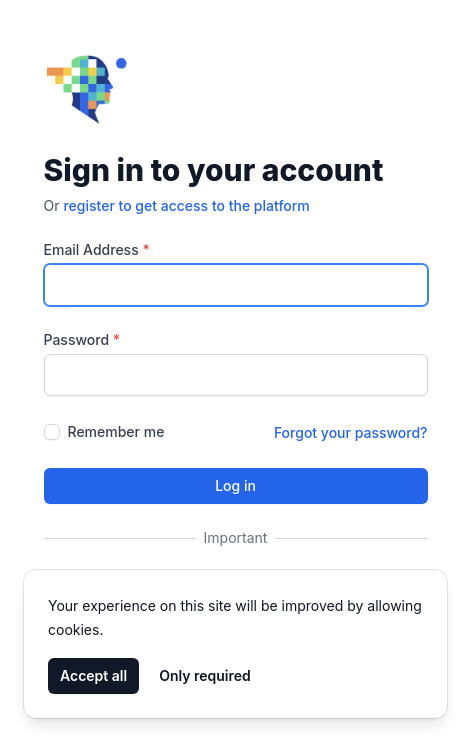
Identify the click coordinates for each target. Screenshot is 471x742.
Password (82, 339)
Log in (235, 485)
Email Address (97, 249)
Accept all (93, 675)
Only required (205, 675)
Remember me (116, 431)
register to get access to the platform (186, 205)
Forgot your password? (351, 432)
